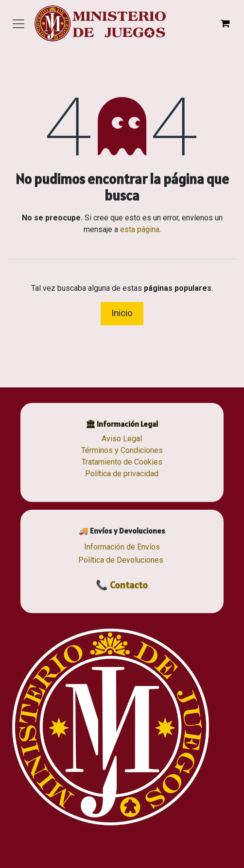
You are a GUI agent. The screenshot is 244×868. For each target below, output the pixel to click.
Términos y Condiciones (122, 450)
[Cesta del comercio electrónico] (225, 23)
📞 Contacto (122, 585)
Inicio (122, 313)
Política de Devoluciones (121, 560)
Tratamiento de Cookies (122, 462)
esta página (140, 229)
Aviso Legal (122, 439)
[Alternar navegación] (18, 23)
